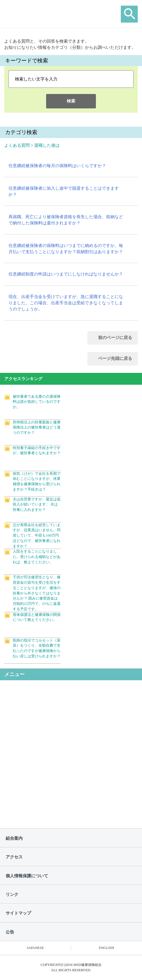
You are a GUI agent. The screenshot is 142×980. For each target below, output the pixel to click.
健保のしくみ (36, 696)
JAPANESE (35, 948)
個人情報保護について (27, 876)
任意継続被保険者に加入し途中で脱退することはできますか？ (64, 191)
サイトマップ (18, 913)
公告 (10, 932)
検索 (71, 101)
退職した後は (47, 145)
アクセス (14, 857)
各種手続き (34, 763)
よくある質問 (17, 145)
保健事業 (31, 740)
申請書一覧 (34, 785)
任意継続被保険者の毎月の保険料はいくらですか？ (57, 166)
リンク (12, 894)
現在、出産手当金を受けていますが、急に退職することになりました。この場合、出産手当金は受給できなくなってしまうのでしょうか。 (66, 303)
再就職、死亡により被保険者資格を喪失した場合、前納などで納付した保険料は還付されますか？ (66, 220)
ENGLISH (106, 948)
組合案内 (14, 838)
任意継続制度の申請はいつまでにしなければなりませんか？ (66, 274)
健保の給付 (34, 718)
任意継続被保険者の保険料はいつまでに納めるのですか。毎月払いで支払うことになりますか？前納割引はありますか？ (66, 249)
